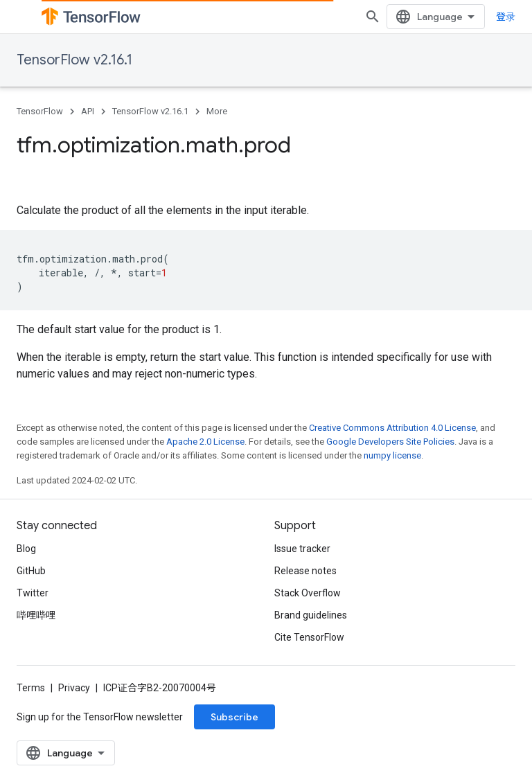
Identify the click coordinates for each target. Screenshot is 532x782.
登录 (506, 17)
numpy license (392, 455)
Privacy (74, 688)
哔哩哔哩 (36, 615)
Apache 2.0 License (205, 442)
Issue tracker (302, 549)
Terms (31, 688)
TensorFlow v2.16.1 (74, 60)
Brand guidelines (311, 615)
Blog (26, 549)
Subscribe (234, 717)
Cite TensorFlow (309, 637)
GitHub (31, 571)
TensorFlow (40, 111)
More (217, 111)
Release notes (305, 571)
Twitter (33, 593)
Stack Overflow (308, 593)
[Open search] (373, 17)
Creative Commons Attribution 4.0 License (392, 428)
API (88, 111)
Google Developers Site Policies (390, 442)
